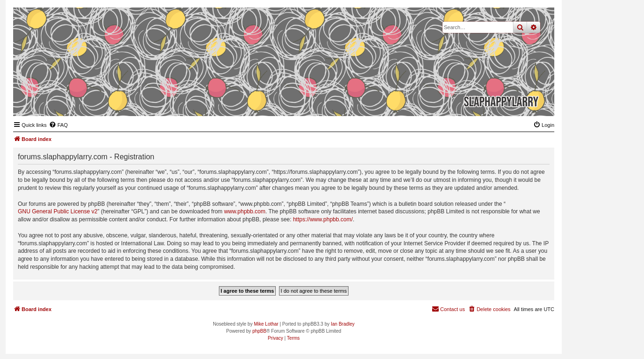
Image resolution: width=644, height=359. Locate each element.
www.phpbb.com (245, 211)
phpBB (259, 331)
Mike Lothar (266, 324)
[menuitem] (58, 125)
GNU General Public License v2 (58, 211)
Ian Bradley (343, 324)
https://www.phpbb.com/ (323, 219)
